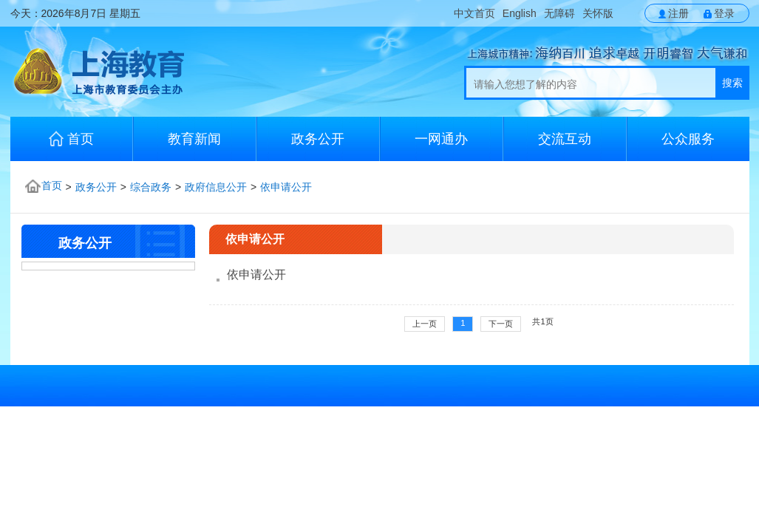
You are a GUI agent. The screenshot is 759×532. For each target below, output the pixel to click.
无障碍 (559, 13)
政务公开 (318, 139)
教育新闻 (194, 139)
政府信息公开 (216, 187)
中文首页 (474, 13)
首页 (71, 139)
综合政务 (151, 187)
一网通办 (441, 139)
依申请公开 (286, 187)
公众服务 (688, 139)
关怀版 (598, 13)
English (520, 13)
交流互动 (565, 139)
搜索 (732, 83)
